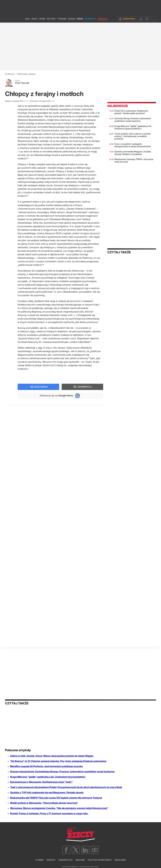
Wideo (80, 19)
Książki (72, 19)
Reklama (80, 860)
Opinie (42, 19)
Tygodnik (62, 19)
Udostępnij (41, 387)
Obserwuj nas (56, 396)
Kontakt (51, 860)
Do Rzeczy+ (90, 19)
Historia (51, 19)
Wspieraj (103, 19)
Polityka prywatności (100, 860)
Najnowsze (118, 106)
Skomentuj (85, 387)
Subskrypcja (66, 860)
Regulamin (120, 860)
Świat (35, 19)
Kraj (28, 19)
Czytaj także (119, 252)
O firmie (39, 860)
